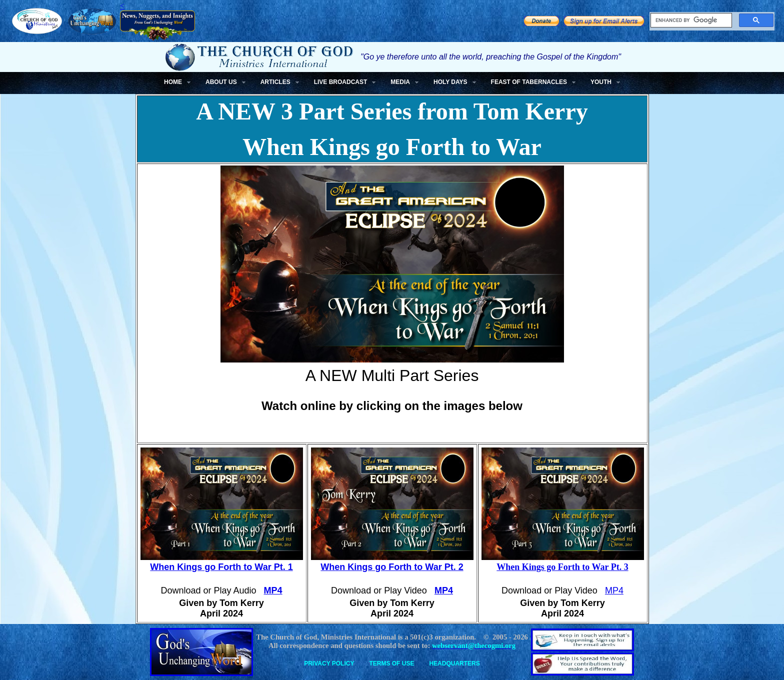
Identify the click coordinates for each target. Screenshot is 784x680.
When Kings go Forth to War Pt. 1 (221, 567)
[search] (690, 20)
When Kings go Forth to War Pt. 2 (392, 567)
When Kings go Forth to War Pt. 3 (562, 567)
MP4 (273, 590)
